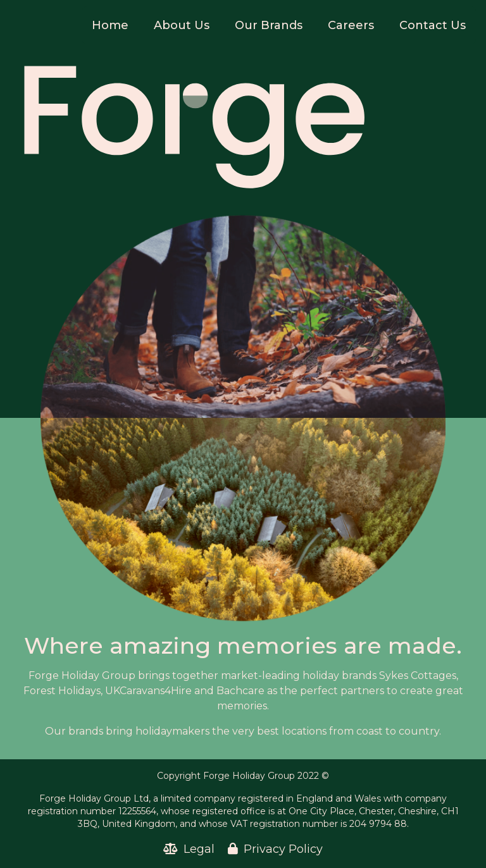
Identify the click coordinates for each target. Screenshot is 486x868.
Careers (351, 25)
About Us (182, 25)
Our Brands (269, 25)
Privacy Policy (275, 849)
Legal (190, 849)
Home (110, 25)
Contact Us (433, 25)
